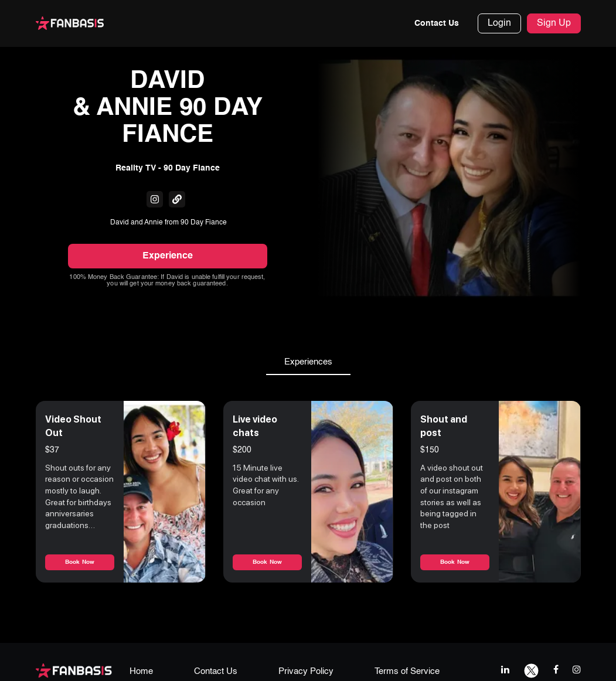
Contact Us (437, 23)
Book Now (80, 562)
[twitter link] (531, 670)
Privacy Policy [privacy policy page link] (306, 671)
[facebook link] (556, 670)
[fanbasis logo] (74, 670)
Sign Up (554, 23)
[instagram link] (577, 670)
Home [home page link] (141, 671)
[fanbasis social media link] (155, 199)
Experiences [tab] (308, 362)
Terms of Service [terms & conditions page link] (407, 671)
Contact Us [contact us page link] (216, 671)
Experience (168, 256)
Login (499, 23)
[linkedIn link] (505, 670)
